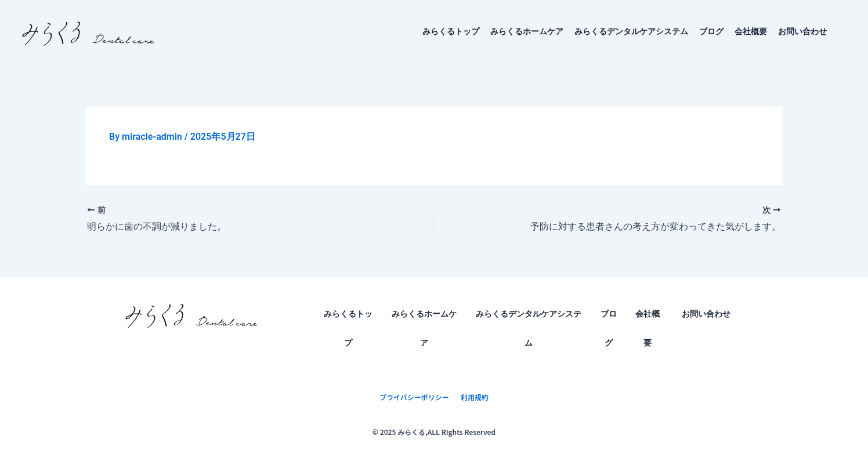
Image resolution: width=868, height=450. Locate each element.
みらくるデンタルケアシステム (631, 31)
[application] (831, 31)
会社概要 (751, 31)
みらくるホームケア (527, 31)
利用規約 (475, 397)
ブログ (711, 31)
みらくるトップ (451, 31)
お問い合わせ (814, 31)
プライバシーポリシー (414, 397)
